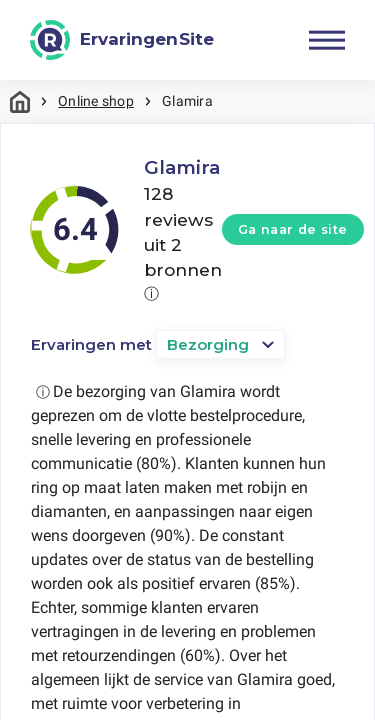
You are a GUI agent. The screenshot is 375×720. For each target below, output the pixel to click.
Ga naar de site (293, 229)
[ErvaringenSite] (122, 40)
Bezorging (208, 344)
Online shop (96, 101)
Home (20, 101)
